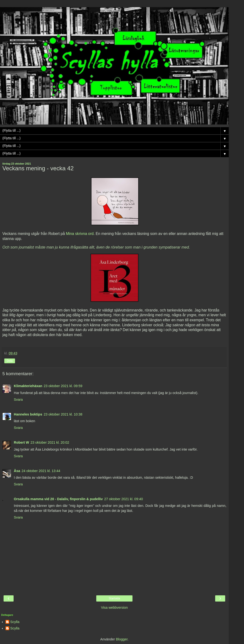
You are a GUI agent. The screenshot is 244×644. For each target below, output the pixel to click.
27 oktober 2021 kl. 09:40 (123, 499)
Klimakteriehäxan (28, 386)
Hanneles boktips (28, 414)
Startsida (114, 598)
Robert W (21, 442)
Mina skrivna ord (80, 234)
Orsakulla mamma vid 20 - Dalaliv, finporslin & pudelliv (58, 499)
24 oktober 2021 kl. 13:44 (41, 471)
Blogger (122, 639)
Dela (10, 361)
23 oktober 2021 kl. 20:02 (50, 442)
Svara (18, 400)
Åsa (17, 471)
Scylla (15, 622)
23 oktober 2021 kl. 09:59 (63, 386)
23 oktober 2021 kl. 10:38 (63, 414)
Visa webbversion (114, 608)
